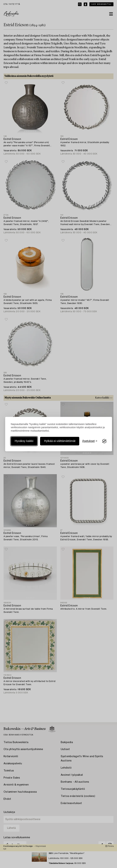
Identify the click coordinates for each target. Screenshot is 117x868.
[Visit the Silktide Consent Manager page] (104, 441)
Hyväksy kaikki (24, 441)
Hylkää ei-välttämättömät (60, 441)
